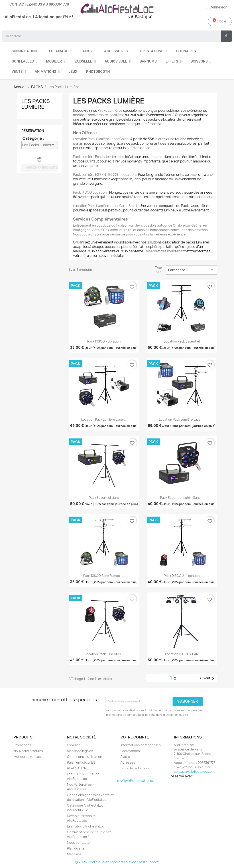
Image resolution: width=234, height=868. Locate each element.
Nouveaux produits (28, 751)
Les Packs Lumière (36, 104)
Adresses (128, 762)
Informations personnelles (141, 745)
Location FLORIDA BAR (182, 654)
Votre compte (135, 737)
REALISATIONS (78, 768)
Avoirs (125, 757)
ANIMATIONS (47, 72)
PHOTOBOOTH (98, 72)
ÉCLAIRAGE (60, 51)
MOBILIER (56, 61)
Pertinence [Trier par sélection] (191, 270)
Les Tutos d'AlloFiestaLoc (86, 826)
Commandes (130, 751)
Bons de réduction (135, 768)
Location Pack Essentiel (182, 341)
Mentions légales (80, 751)
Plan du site (76, 848)
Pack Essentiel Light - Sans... (182, 498)
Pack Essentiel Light (104, 498)
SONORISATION (26, 51)
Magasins (74, 854)
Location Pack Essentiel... (104, 654)
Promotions (22, 745)
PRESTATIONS (154, 51)
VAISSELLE (85, 61)
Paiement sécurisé (81, 762)
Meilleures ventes (27, 757)
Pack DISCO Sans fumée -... (104, 576)
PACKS (88, 51)
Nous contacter (79, 843)
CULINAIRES (188, 51)
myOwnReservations (135, 781)
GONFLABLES (24, 61)
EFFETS (174, 61)
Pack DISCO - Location (104, 341)
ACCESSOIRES (118, 51)
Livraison (74, 745)
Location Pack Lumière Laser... (104, 419)
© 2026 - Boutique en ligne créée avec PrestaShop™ (117, 862)
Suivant (207, 678)
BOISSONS (201, 61)
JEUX (73, 72)
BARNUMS (148, 61)
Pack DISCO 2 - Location (182, 576)
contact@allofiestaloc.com (194, 772)
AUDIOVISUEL (118, 61)
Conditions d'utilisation (85, 757)
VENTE (19, 72)
